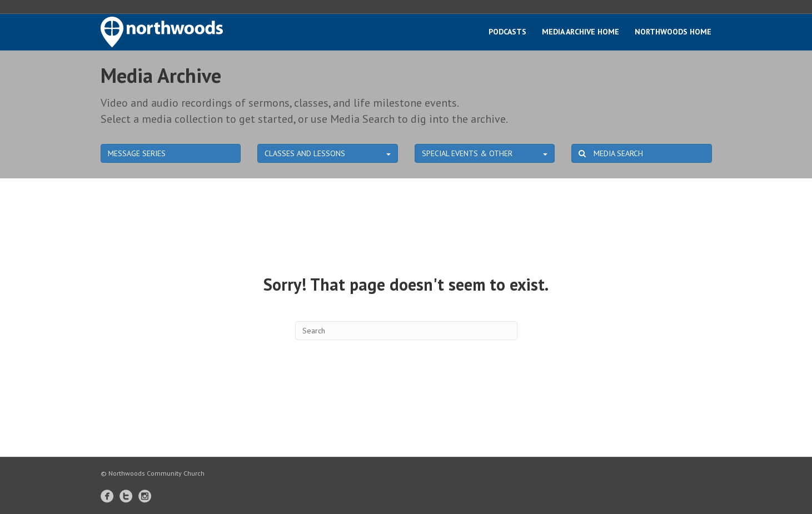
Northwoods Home (673, 32)
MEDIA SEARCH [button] (611, 153)
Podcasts (507, 32)
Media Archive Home (581, 32)
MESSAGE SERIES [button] (137, 153)
